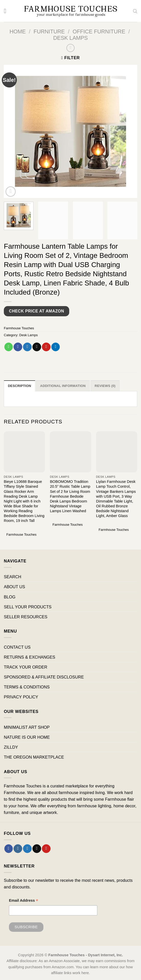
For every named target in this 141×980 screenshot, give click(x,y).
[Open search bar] (135, 11)
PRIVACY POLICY (21, 697)
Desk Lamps (70, 38)
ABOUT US (14, 587)
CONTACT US (17, 647)
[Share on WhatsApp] (9, 347)
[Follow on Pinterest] (46, 849)
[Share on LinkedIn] (56, 347)
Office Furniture (99, 32)
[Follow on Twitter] (27, 849)
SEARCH (13, 577)
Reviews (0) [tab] (106, 386)
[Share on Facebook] (18, 347)
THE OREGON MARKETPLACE (34, 757)
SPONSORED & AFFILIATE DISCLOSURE (44, 677)
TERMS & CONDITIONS (27, 687)
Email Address (24, 901)
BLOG (10, 597)
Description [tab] (20, 386)
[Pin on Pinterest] (46, 347)
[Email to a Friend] (37, 347)
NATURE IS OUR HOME (27, 737)
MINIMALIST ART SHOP (27, 727)
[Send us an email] (37, 849)
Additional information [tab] (63, 386)
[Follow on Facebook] (9, 849)
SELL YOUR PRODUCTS (28, 607)
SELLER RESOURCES (26, 617)
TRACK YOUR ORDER (26, 667)
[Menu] (7, 11)
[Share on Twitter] (27, 347)
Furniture (49, 32)
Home (18, 32)
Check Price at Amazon (37, 311)
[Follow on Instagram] (18, 849)
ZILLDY (11, 747)
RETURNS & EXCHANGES (30, 657)
